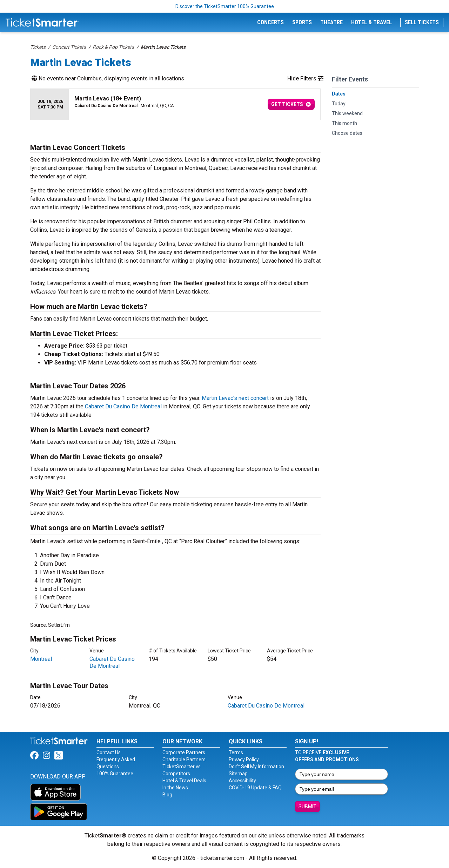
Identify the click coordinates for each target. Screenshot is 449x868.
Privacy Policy (244, 759)
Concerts (270, 22)
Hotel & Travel (371, 22)
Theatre (331, 22)
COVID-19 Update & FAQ (255, 788)
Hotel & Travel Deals (184, 781)
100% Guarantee (115, 774)
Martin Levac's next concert (235, 398)
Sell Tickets (422, 22)
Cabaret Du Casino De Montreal (123, 406)
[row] (175, 104)
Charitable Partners (184, 759)
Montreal (41, 659)
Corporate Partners (184, 752)
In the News (175, 788)
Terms (236, 752)
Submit (307, 807)
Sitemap (238, 774)
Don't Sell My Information (256, 767)
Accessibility (242, 781)
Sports (302, 22)
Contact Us (109, 752)
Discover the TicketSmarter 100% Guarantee (225, 6)
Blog (167, 795)
